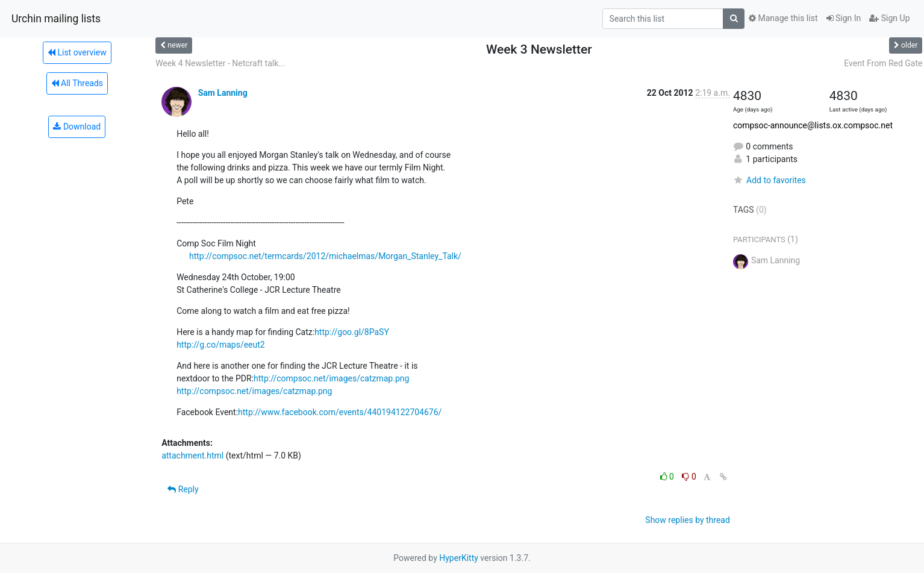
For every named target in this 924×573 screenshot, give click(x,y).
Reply (183, 489)
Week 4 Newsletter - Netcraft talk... (220, 63)
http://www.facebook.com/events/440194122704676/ (340, 412)
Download (77, 127)
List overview (77, 52)
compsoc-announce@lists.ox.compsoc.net (813, 125)
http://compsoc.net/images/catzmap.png (331, 378)
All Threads (77, 83)
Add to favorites (769, 180)
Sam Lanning (223, 93)
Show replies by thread (688, 520)
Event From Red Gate (883, 63)
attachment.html (192, 456)
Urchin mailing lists (56, 19)
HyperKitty (459, 558)
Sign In (844, 18)
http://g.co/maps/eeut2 (221, 345)
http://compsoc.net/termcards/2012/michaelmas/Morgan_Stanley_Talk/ (325, 256)
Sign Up (889, 18)
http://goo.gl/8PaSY (352, 332)
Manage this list (783, 18)
